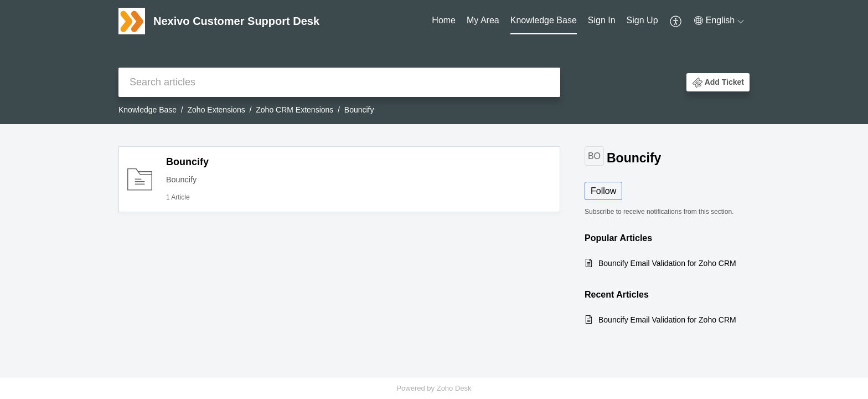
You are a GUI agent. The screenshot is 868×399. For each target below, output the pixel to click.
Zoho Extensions (216, 110)
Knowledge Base (544, 20)
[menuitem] (444, 21)
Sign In (602, 20)
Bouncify (187, 162)
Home (444, 20)
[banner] (434, 62)
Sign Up (642, 20)
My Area (483, 20)
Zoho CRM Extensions (294, 110)
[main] (434, 250)
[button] (676, 21)
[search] (339, 82)
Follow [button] (603, 191)
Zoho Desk (454, 388)
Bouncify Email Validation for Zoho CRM (667, 263)
